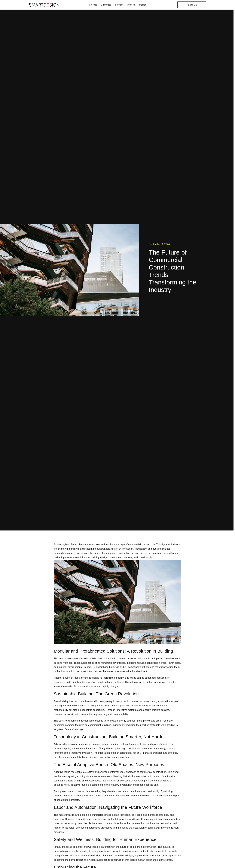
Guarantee (106, 5)
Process (93, 5)
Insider (143, 5)
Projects (131, 5)
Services (119, 5)
